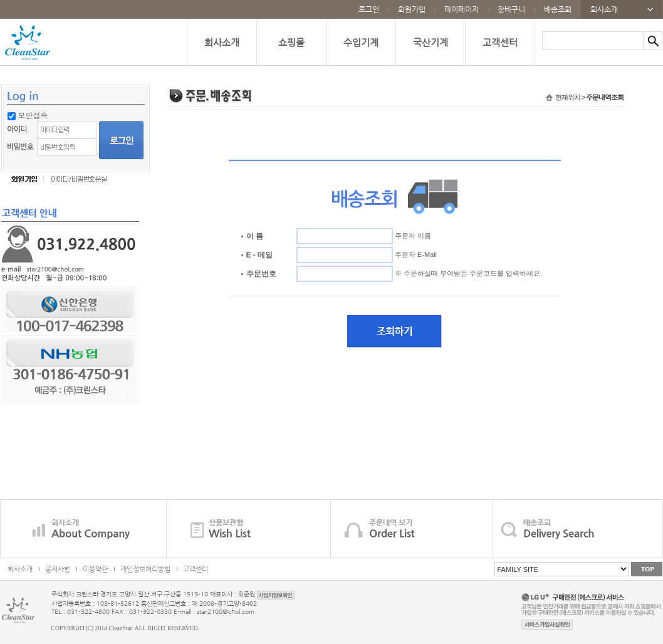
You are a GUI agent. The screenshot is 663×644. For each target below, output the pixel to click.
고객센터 (500, 42)
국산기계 (431, 42)
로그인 (369, 9)
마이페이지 (462, 9)
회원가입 (412, 9)
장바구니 (511, 9)
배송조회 (558, 9)
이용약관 (95, 569)
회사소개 (604, 9)
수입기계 (361, 42)
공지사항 (58, 569)
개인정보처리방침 (145, 569)
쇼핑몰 (291, 42)
